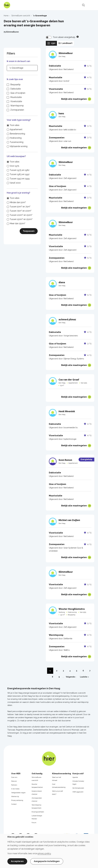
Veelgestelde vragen (18, 793)
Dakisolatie (16, 89)
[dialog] (49, 851)
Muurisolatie (16, 97)
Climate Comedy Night (78, 783)
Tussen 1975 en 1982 (20, 170)
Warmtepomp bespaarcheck (36, 806)
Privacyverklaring (17, 800)
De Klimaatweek (78, 788)
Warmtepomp (17, 106)
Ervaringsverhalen (38, 812)
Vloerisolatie (16, 101)
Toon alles (15, 125)
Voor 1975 (14, 166)
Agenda (75, 777)
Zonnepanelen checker (37, 800)
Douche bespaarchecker (37, 786)
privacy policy (44, 853)
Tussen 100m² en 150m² (21, 215)
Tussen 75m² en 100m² (21, 211)
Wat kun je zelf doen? (57, 793)
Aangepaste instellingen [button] (47, 861)
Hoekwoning (16, 138)
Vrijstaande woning (19, 146)
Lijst (51, 43)
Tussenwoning (17, 142)
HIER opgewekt (78, 792)
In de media (15, 789)
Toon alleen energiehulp (64, 37)
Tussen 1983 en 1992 (20, 174)
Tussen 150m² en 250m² (21, 219)
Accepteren (17, 861)
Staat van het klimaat (57, 779)
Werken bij (15, 796)
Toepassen (29, 231)
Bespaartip (15, 85)
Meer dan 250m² (17, 223)
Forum (34, 823)
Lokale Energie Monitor (37, 817)
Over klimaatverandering (59, 786)
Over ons (14, 777)
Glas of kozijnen (18, 93)
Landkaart (65, 43)
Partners (14, 785)
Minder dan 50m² (18, 202)
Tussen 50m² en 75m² (20, 207)
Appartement (16, 129)
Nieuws (14, 781)
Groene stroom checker (37, 793)
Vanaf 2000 (15, 183)
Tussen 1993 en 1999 (20, 179)
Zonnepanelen (17, 110)
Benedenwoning (17, 134)
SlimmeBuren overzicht (36, 779)
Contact (14, 804)
